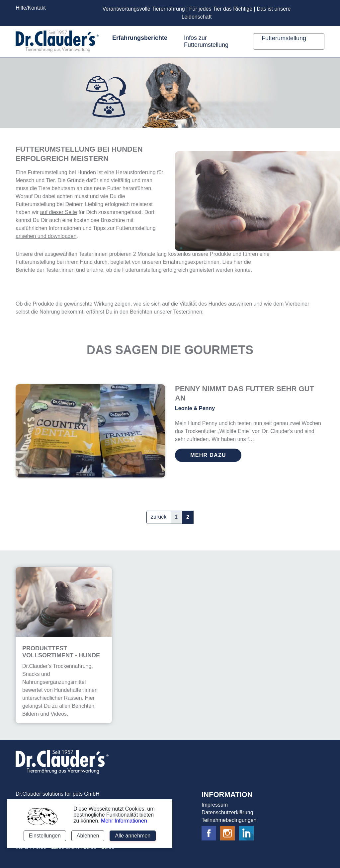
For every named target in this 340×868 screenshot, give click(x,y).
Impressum (215, 805)
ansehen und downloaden (46, 236)
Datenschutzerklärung (227, 812)
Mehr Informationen (124, 821)
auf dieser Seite (59, 212)
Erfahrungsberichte (140, 38)
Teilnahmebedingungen (229, 820)
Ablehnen (88, 836)
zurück (159, 517)
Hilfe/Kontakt (31, 8)
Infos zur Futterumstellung (206, 41)
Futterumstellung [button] (285, 38)
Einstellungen (45, 836)
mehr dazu (208, 455)
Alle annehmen (133, 836)
